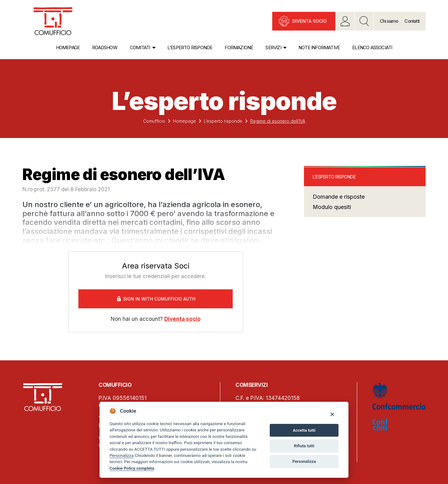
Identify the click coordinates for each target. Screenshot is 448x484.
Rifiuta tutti (304, 446)
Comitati (140, 47)
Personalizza (121, 455)
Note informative (319, 47)
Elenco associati (372, 47)
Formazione (239, 47)
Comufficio (154, 121)
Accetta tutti (304, 430)
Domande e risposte (339, 197)
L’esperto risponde (190, 47)
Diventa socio (310, 21)
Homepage (68, 47)
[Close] (332, 414)
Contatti (412, 21)
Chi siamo (389, 21)
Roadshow (105, 47)
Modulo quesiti (332, 207)
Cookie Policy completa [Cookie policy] (132, 468)
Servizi (273, 47)
